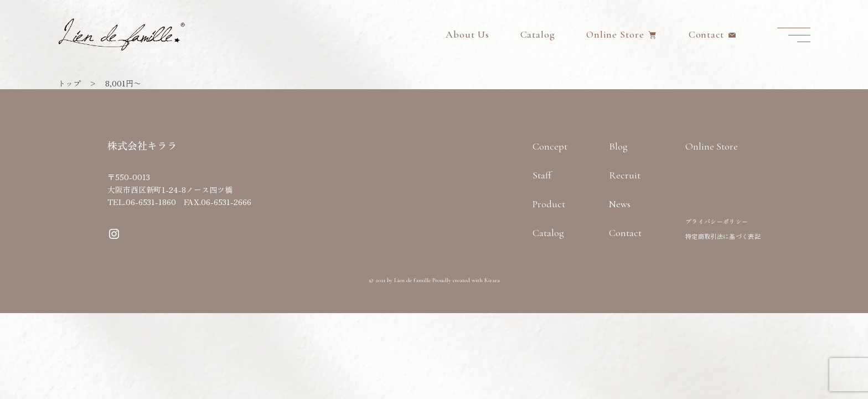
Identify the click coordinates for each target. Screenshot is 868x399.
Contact (706, 34)
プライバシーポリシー (717, 221)
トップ (69, 83)
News (620, 204)
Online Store (615, 34)
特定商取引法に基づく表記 (723, 236)
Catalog (538, 34)
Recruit (625, 175)
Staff (542, 175)
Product (549, 204)
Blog (618, 146)
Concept (550, 146)
